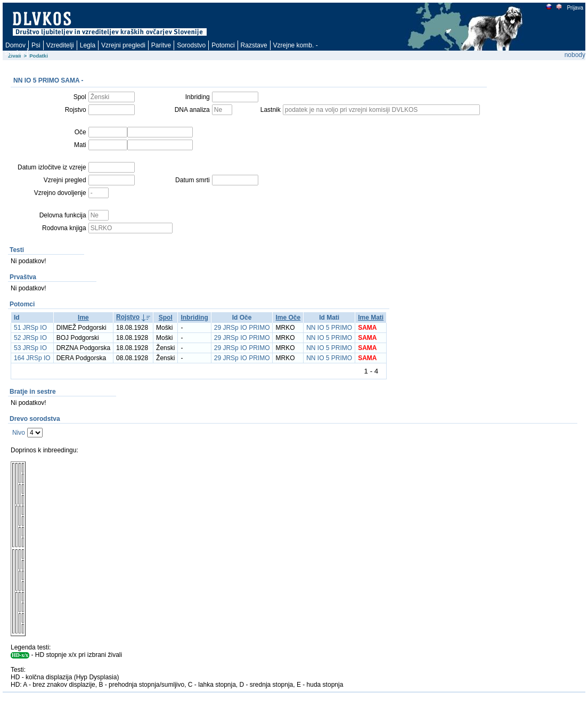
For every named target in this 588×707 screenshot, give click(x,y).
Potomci (223, 45)
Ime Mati (371, 318)
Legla (88, 45)
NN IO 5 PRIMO (329, 328)
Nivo (19, 433)
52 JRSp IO (30, 338)
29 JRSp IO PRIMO (242, 328)
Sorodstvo (191, 45)
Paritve (161, 45)
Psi (36, 45)
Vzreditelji (60, 45)
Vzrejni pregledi (123, 45)
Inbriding (194, 318)
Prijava (575, 8)
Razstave (254, 45)
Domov (15, 45)
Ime (83, 318)
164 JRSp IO (32, 358)
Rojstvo (128, 317)
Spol (166, 318)
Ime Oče (288, 318)
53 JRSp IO (30, 348)
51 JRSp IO (30, 328)
